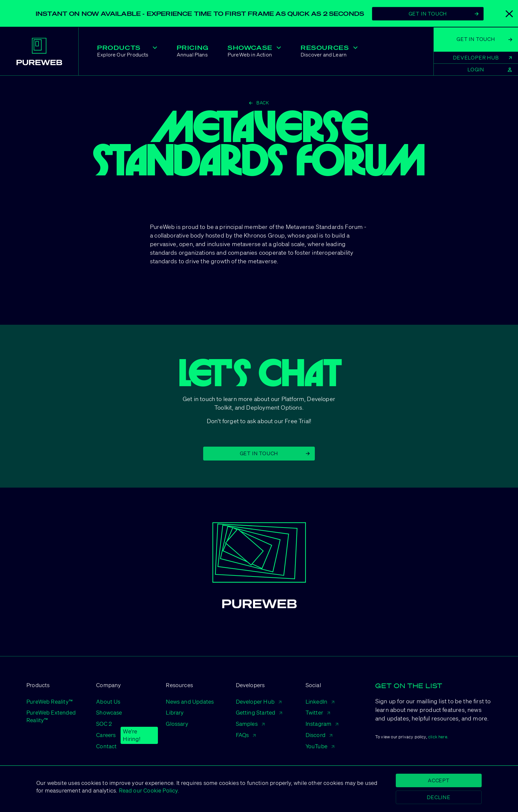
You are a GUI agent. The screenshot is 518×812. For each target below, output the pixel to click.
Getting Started (259, 712)
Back (259, 103)
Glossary (177, 724)
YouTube (320, 746)
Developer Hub (259, 701)
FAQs (246, 735)
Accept (439, 780)
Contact (106, 746)
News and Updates (190, 701)
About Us (108, 701)
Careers (106, 735)
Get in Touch (275, 453)
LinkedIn (320, 701)
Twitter (318, 712)
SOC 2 (104, 724)
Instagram (322, 724)
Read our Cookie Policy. (148, 790)
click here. (438, 737)
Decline (439, 797)
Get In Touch (444, 14)
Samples (250, 724)
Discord (319, 735)
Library (175, 712)
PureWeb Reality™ (50, 701)
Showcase (109, 712)
